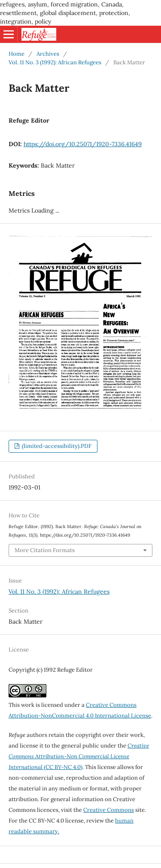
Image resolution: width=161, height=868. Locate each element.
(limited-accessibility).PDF (56, 446)
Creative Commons (109, 810)
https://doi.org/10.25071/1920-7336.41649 (83, 144)
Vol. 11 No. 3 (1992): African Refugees (55, 62)
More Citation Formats (45, 550)
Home (17, 54)
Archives (48, 54)
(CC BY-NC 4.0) (79, 756)
